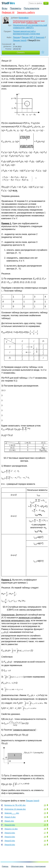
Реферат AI (8, 12)
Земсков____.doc (12, 813)
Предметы (16, 8)
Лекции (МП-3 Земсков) (33, 37)
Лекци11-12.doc (11, 829)
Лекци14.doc (10, 837)
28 (45, 805)
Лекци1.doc (9, 821)
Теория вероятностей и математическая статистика (26, 33)
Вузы (5, 8)
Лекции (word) (20, 40)
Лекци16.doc (10, 845)
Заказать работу (26, 12)
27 (45, 833)
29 (45, 813)
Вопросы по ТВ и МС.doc (15, 805)
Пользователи (31, 8)
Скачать (21, 52)
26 (45, 809)
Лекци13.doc (10, 833)
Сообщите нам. (32, 23)
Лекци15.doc (10, 841)
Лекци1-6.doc (10, 817)
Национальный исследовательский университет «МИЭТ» (30, 26)
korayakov (24, 18)
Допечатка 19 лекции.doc (15, 809)
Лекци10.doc (10, 825)
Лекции (16, 37)
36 (45, 817)
